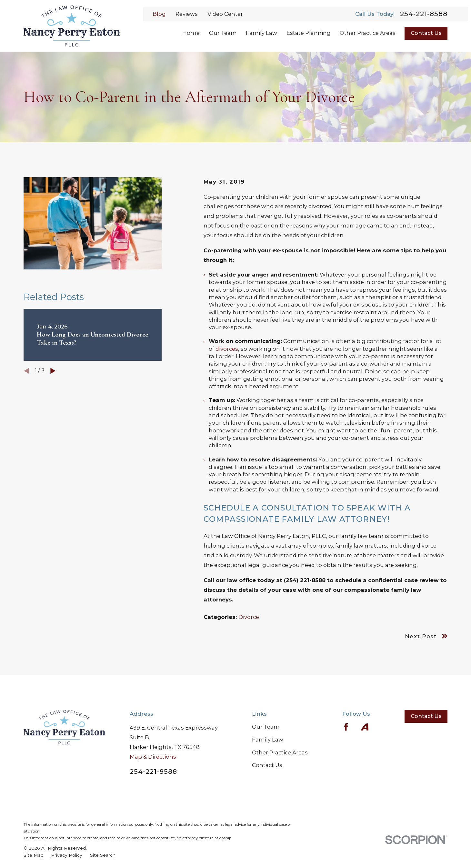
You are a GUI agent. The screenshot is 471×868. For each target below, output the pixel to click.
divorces (227, 349)
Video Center (225, 14)
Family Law (268, 740)
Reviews (187, 14)
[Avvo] (365, 727)
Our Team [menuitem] (223, 33)
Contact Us (426, 33)
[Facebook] (346, 727)
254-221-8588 (424, 14)
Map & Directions (153, 757)
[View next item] (53, 371)
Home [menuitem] (191, 33)
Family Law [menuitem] (261, 33)
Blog (159, 14)
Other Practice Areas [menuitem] (368, 33)
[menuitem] (34, 855)
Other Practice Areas (280, 752)
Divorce (249, 617)
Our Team (266, 727)
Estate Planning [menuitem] (309, 33)
